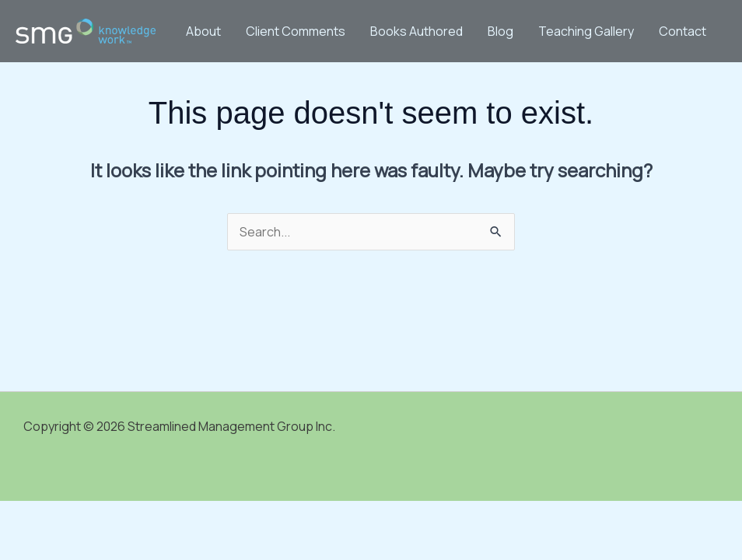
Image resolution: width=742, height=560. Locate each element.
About (203, 31)
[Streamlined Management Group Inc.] (86, 30)
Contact (682, 31)
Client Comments (296, 31)
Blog (500, 31)
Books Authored (416, 31)
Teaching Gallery (586, 31)
